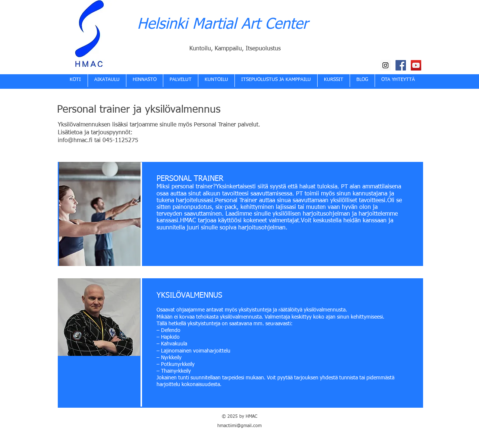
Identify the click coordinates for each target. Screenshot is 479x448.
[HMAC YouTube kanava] (416, 65)
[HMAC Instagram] (385, 65)
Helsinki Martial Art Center (223, 25)
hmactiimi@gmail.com (239, 426)
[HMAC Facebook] (401, 65)
